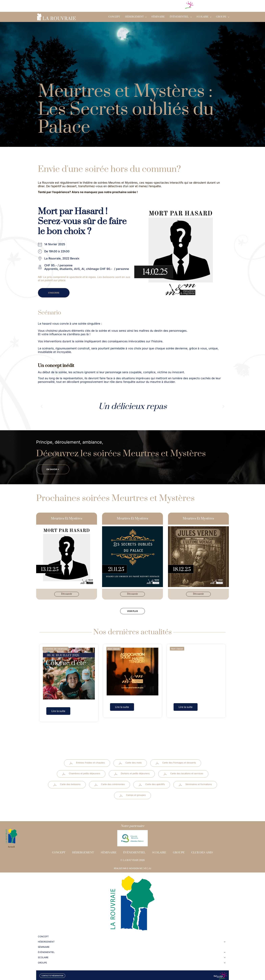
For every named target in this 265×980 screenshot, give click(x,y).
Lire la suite (58, 712)
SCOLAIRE (202, 17)
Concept (114, 17)
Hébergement (134, 17)
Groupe (179, 850)
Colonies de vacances (56, 650)
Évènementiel (179, 17)
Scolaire (159, 850)
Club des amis (202, 850)
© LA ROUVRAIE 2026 (132, 858)
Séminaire (158, 17)
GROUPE (221, 17)
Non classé (113, 650)
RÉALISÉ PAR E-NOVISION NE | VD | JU (132, 866)
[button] (42, 406)
